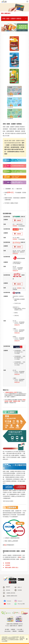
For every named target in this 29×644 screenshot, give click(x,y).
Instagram (20, 601)
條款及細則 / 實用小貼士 (12, 567)
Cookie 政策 (20, 629)
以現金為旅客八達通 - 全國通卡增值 (15, 400)
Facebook (9, 601)
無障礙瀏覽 (21, 631)
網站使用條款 (8, 631)
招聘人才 (20, 587)
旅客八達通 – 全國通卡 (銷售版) (12, 19)
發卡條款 (7, 629)
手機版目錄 (27, 2)
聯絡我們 (8, 587)
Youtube (9, 604)
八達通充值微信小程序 (11, 392)
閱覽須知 (15, 631)
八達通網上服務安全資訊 (12, 596)
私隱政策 (13, 629)
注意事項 (8, 565)
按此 (5, 545)
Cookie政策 (5, 641)
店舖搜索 (19, 220)
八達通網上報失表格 (11, 593)
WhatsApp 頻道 (21, 604)
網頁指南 (8, 590)
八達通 (7, 2)
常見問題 (8, 563)
